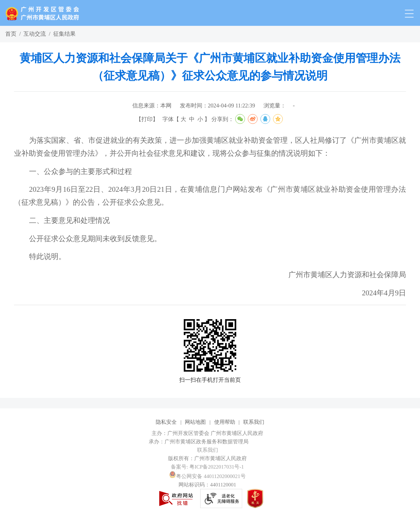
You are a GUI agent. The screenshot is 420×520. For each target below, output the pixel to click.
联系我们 (254, 422)
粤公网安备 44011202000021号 (207, 476)
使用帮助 (225, 422)
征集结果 (64, 34)
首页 (11, 34)
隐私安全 (166, 422)
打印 (147, 119)
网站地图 (195, 422)
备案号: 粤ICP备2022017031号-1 (207, 467)
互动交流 (35, 34)
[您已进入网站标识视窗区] (210, 442)
